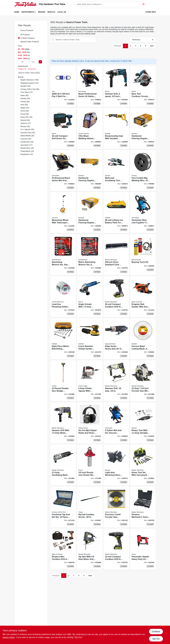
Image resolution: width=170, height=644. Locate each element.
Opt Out (156, 639)
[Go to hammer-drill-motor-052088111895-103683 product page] (63, 423)
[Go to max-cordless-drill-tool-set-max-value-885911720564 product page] (63, 549)
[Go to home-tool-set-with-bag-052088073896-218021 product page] (143, 465)
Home (17, 12)
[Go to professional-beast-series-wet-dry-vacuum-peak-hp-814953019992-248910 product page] (63, 171)
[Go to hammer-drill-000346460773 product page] (116, 86)
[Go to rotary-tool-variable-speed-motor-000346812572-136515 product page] (143, 423)
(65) (25, 95)
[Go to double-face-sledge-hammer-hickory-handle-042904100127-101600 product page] (63, 381)
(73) (27, 92)
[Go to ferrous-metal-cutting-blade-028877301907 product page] (143, 339)
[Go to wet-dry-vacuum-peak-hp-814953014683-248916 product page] (116, 423)
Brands (42, 12)
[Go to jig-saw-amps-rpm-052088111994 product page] (90, 549)
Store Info (151, 12)
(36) (25, 111)
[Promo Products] (19, 30)
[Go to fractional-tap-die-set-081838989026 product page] (63, 507)
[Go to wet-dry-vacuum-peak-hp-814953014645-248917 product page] (143, 213)
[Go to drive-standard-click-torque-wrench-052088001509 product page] (116, 255)
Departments (28, 12)
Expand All (32, 69)
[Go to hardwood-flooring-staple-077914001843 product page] (90, 171)
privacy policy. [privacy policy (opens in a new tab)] (9, 637)
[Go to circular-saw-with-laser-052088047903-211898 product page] (143, 381)
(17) (26, 145)
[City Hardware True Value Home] (26, 4)
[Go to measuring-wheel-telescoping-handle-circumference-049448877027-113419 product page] (63, 213)
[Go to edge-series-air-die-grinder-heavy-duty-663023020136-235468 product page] (116, 339)
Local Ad (62, 12)
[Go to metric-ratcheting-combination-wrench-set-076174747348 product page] (63, 339)
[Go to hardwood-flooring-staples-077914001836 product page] (143, 129)
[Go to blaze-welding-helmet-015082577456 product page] (90, 129)
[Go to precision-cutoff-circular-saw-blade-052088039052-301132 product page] (116, 507)
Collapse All (22, 69)
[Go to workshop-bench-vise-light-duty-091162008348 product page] (116, 465)
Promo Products (27, 30)
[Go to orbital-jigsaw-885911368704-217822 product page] (90, 381)
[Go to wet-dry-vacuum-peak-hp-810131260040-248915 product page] (90, 86)
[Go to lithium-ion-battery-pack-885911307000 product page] (116, 213)
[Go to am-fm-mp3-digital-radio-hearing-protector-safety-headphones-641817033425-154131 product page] (90, 423)
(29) (25, 120)
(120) (25, 86)
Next (152, 46)
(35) (25, 114)
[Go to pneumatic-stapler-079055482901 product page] (143, 549)
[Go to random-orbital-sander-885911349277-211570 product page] (90, 339)
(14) (27, 154)
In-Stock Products (28, 38)
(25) (25, 126)
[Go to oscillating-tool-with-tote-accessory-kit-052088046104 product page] (63, 465)
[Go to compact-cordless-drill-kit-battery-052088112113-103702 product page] (116, 549)
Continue (156, 632)
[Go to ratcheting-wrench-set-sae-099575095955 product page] (63, 255)
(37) (25, 108)
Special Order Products (30, 42)
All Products (25, 35)
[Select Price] (40, 62)
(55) (25, 98)
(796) (30, 80)
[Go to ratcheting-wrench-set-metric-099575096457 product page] (90, 255)
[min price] (22, 62)
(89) (30, 89)
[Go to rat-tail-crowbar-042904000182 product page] (90, 507)
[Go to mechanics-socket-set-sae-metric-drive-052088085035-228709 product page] (143, 507)
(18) (27, 142)
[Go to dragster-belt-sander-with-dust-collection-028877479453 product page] (143, 297)
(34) (26, 117)
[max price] (33, 62)
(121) (30, 83)
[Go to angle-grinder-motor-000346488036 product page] (90, 297)
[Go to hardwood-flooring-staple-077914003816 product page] (90, 213)
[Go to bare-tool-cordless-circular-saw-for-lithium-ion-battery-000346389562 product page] (143, 86)
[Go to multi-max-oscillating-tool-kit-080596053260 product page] (116, 171)
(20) (27, 136)
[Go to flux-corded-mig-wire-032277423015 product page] (143, 171)
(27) (26, 123)
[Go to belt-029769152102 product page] (63, 86)
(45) (24, 105)
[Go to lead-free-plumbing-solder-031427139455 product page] (63, 297)
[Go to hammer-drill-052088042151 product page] (116, 381)
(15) (27, 148)
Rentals (51, 12)
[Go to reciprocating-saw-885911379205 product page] (116, 129)
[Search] (144, 4)
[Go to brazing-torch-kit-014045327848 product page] (143, 255)
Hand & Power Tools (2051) (29, 73)
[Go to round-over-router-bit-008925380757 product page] (90, 465)
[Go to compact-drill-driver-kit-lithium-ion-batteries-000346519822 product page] (63, 129)
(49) (25, 102)
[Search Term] (111, 4)
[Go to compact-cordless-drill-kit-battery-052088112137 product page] (116, 297)
